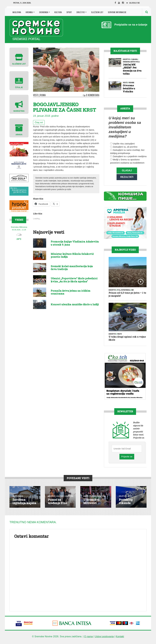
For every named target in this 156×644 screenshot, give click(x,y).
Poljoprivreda (124, 292)
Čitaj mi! (39, 122)
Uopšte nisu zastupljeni (124, 144)
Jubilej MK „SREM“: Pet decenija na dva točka (132, 69)
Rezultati (127, 178)
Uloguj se (134, 3)
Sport (69, 12)
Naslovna (17, 12)
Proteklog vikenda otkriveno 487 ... (130, 505)
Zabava (134, 59)
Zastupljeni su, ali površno (125, 147)
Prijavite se (127, 459)
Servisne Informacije (117, 12)
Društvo (81, 12)
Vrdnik (131, 83)
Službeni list (97, 12)
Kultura (58, 12)
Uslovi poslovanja (104, 638)
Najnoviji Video (125, 252)
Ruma (43, 95)
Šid (133, 292)
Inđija (21, 498)
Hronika (29, 12)
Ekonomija (44, 12)
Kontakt (120, 638)
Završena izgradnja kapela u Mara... (24, 505)
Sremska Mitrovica (131, 62)
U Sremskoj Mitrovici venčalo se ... (92, 505)
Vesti (36, 95)
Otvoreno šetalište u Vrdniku (129, 88)
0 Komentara (91, 95)
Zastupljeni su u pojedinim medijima (130, 156)
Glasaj (127, 170)
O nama (88, 638)
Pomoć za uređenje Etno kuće (58, 505)
